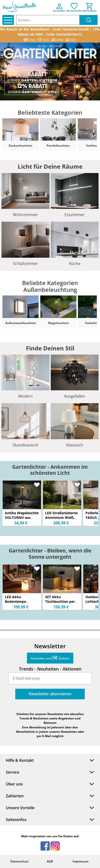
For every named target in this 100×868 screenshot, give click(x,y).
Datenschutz (20, 861)
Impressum (80, 861)
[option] (50, 72)
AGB (50, 861)
